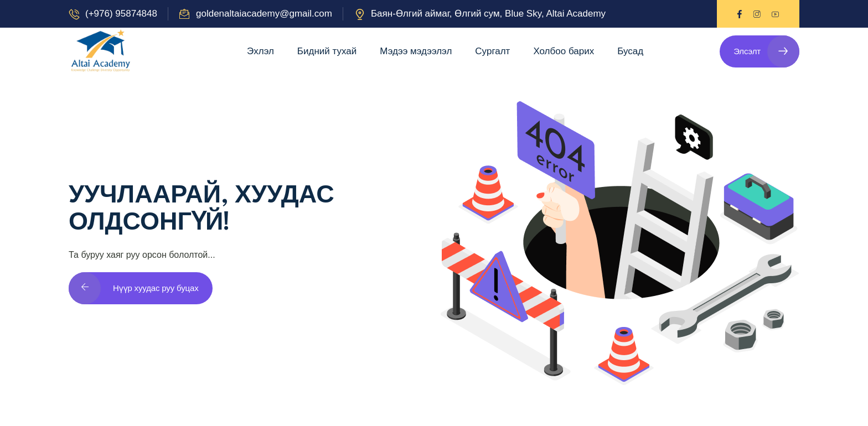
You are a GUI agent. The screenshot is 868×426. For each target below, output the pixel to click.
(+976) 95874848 (121, 14)
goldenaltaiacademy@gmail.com (264, 14)
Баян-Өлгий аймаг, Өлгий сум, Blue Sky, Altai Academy (488, 14)
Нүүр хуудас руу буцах (134, 288)
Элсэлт (766, 51)
